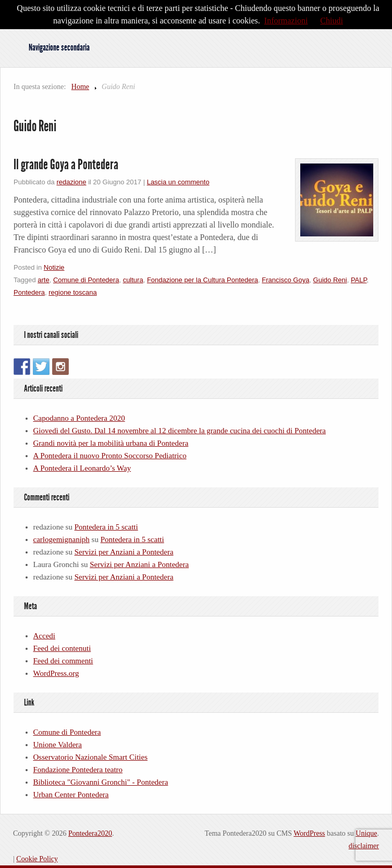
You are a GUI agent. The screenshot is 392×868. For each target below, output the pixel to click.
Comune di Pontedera (86, 280)
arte (43, 280)
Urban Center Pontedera (71, 795)
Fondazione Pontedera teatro (78, 770)
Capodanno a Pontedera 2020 (79, 418)
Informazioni (286, 21)
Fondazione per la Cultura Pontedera (203, 280)
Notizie (54, 267)
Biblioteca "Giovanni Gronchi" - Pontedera (101, 782)
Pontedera (29, 292)
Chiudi (332, 21)
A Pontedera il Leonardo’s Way (82, 468)
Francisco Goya (285, 280)
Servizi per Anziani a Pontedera (124, 552)
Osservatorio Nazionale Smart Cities (91, 757)
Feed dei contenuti (62, 648)
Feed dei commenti (63, 661)
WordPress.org (56, 673)
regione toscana (73, 292)
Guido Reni (330, 280)
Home (80, 87)
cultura (133, 280)
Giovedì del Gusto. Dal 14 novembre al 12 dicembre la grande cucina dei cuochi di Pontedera (180, 431)
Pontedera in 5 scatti (106, 527)
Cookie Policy (37, 859)
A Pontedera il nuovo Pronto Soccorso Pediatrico (110, 456)
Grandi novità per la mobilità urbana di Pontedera (111, 443)
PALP (359, 280)
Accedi (44, 636)
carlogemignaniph (62, 539)
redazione (71, 182)
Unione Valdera (58, 745)
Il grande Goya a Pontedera (66, 165)
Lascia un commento (178, 182)
